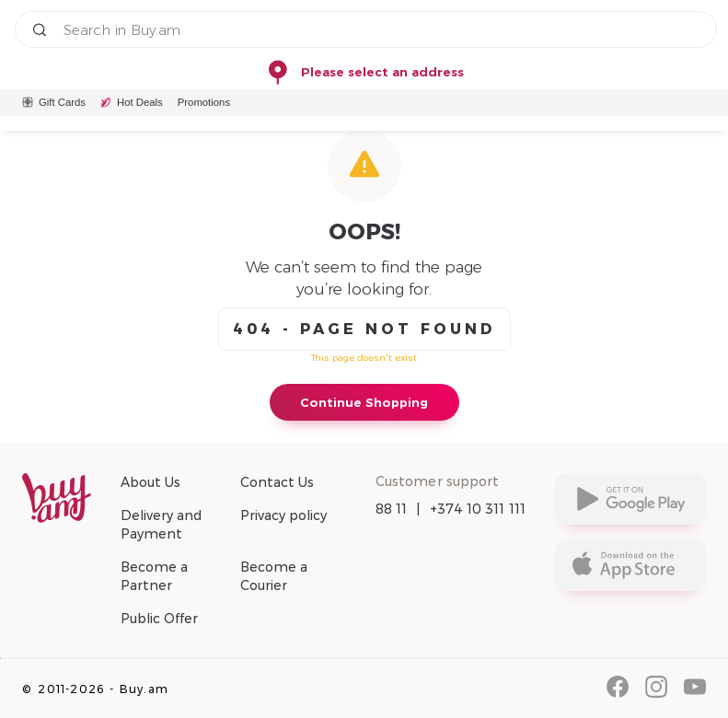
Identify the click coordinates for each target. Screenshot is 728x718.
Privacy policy (283, 515)
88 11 (392, 509)
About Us (150, 482)
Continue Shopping (364, 402)
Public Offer (159, 619)
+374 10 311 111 (478, 509)
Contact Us (277, 482)
